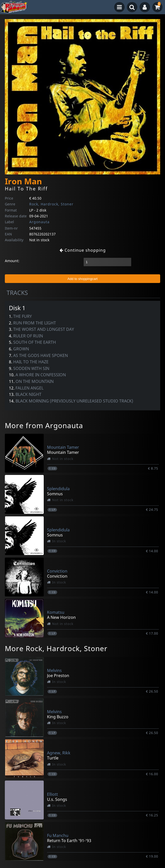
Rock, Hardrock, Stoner (51, 204)
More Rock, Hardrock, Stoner (56, 648)
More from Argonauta (44, 425)
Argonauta (39, 222)
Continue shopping (83, 250)
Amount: (12, 261)
